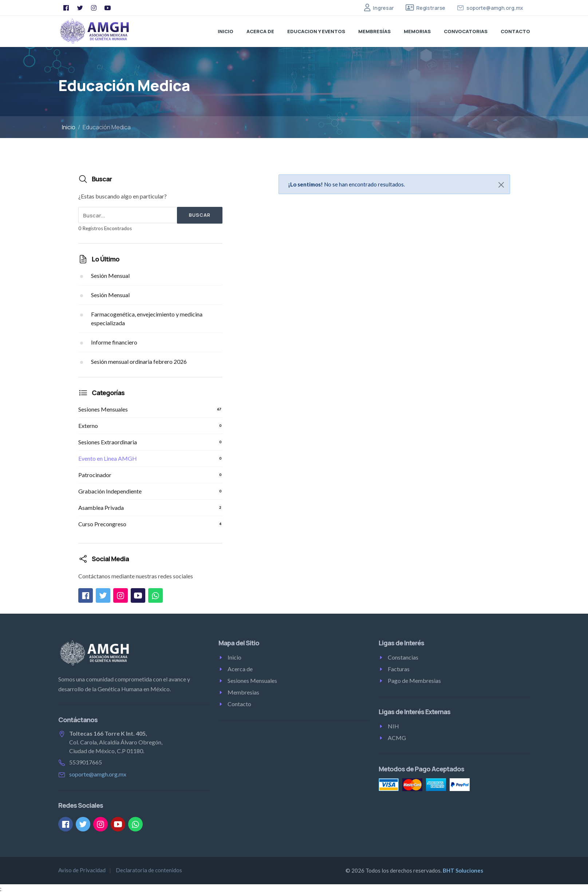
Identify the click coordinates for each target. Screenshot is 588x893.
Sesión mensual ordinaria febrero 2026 (139, 361)
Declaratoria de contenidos (149, 870)
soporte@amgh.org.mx (98, 774)
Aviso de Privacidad (82, 870)
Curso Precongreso (150, 524)
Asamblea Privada (150, 508)
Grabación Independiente (150, 491)
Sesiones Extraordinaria (150, 442)
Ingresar (383, 8)
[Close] (501, 185)
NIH (393, 726)
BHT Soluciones (463, 870)
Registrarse (431, 8)
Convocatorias (466, 31)
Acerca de (260, 31)
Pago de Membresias (414, 680)
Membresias (243, 692)
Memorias (417, 31)
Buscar (200, 215)
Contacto (515, 31)
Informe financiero (114, 342)
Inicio (226, 31)
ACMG (397, 738)
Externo (150, 426)
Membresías (374, 31)
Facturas (399, 669)
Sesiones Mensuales (150, 409)
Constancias (403, 657)
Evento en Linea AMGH (150, 458)
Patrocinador (150, 475)
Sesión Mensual (110, 276)
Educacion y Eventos (316, 31)
